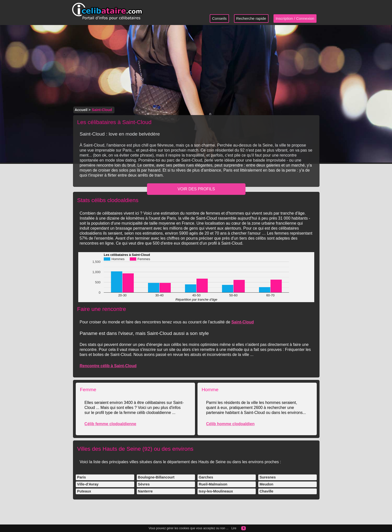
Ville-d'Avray (88, 484)
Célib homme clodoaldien (230, 424)
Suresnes (268, 477)
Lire (234, 528)
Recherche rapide (251, 18)
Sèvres (144, 484)
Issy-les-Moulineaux (216, 491)
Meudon (266, 484)
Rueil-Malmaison (213, 484)
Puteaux (84, 491)
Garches (206, 477)
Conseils (219, 18)
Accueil (81, 110)
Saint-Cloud (242, 322)
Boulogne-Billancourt (156, 477)
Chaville (266, 491)
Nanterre (145, 491)
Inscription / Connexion (295, 18)
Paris (81, 477)
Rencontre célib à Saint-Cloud (108, 366)
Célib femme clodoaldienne (110, 424)
